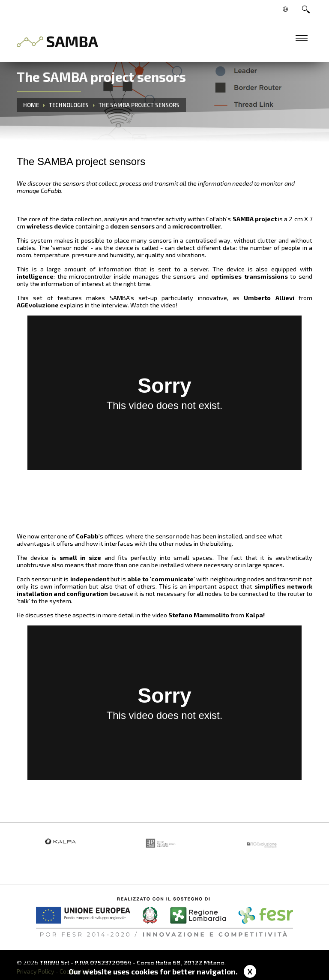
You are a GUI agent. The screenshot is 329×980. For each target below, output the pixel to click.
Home (31, 105)
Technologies (69, 105)
